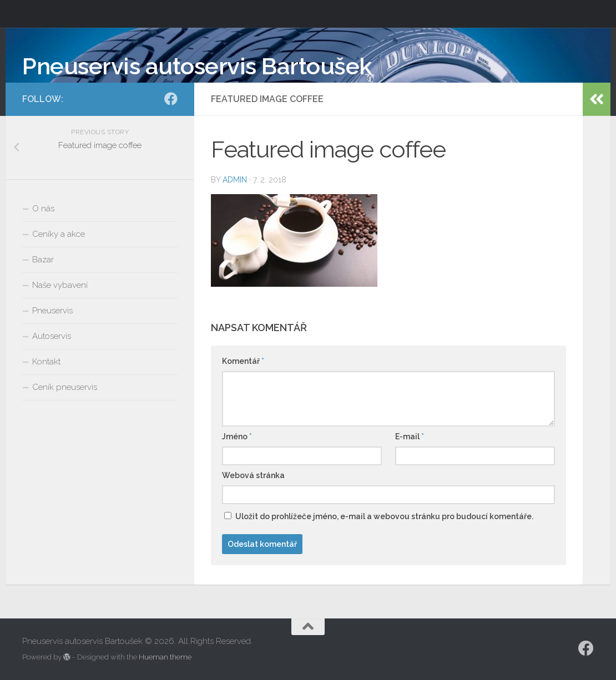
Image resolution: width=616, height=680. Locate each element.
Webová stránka (253, 475)
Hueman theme (165, 657)
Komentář (243, 361)
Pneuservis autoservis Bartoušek (197, 66)
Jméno (237, 437)
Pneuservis (52, 311)
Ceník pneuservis (65, 387)
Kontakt (46, 362)
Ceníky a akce (59, 234)
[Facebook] (171, 99)
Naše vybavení (60, 285)
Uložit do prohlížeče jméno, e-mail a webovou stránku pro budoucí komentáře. (384, 516)
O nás (43, 209)
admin (235, 180)
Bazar (43, 260)
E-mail (410, 437)
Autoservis (52, 336)
